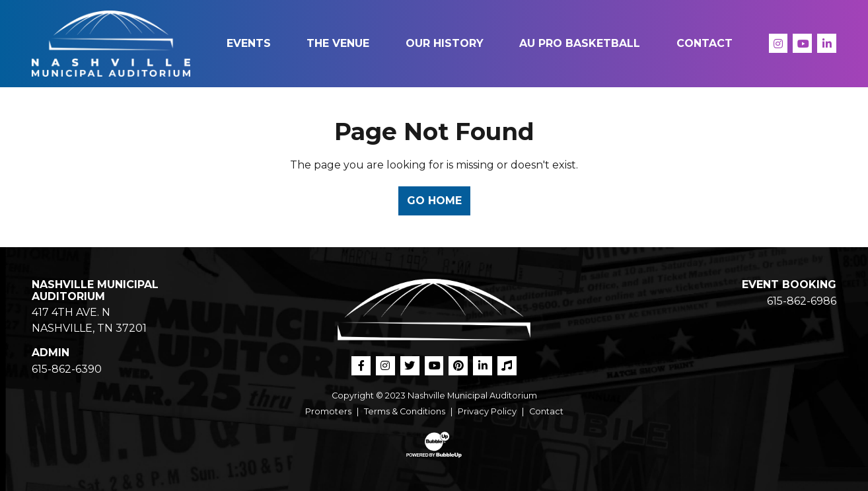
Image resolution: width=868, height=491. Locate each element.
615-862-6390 (67, 369)
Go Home (434, 201)
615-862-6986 (802, 301)
